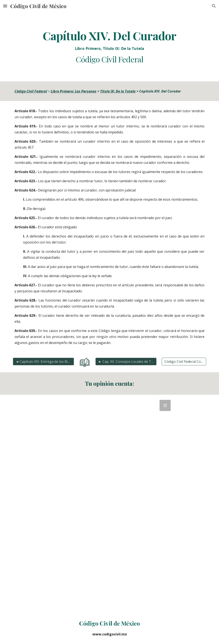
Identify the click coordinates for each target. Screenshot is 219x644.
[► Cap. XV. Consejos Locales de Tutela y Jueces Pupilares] (126, 362)
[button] (5, 6)
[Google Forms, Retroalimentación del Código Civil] (109, 503)
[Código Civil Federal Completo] (184, 362)
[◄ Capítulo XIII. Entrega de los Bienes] (43, 362)
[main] (110, 47)
